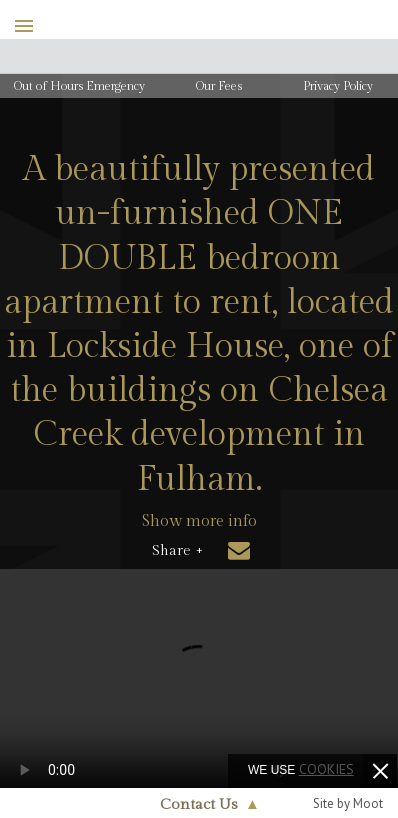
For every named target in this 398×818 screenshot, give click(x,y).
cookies (326, 769)
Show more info (199, 521)
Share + (177, 551)
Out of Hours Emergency (79, 86)
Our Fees (219, 86)
